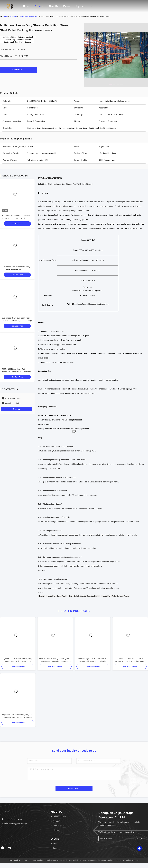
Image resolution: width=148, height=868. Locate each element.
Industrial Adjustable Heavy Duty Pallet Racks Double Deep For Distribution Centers (93, 660)
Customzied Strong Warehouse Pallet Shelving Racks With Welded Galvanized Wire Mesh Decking (130, 660)
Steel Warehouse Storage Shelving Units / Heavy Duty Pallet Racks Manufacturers (55, 660)
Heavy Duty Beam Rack (56, 596)
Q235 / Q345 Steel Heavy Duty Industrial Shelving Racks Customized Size (16, 372)
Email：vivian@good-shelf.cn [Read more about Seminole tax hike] (14, 824)
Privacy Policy (14, 860)
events (67, 6)
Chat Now (18, 70)
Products (39, 6)
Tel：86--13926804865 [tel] (12, 819)
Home (26, 6)
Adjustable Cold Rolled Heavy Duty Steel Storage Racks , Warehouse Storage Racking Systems (18, 716)
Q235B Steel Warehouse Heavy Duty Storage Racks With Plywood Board (18, 660)
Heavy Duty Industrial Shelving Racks (84, 596)
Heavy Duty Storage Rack (29, 16)
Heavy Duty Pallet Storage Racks (115, 596)
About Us (53, 6)
